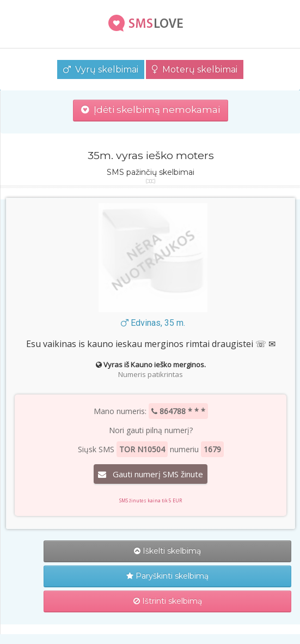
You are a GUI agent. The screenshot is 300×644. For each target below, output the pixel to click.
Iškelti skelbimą (167, 551)
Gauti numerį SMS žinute (151, 474)
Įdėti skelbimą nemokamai (151, 110)
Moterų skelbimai (195, 69)
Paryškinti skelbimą (167, 576)
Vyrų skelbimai (101, 69)
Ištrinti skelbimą (168, 601)
